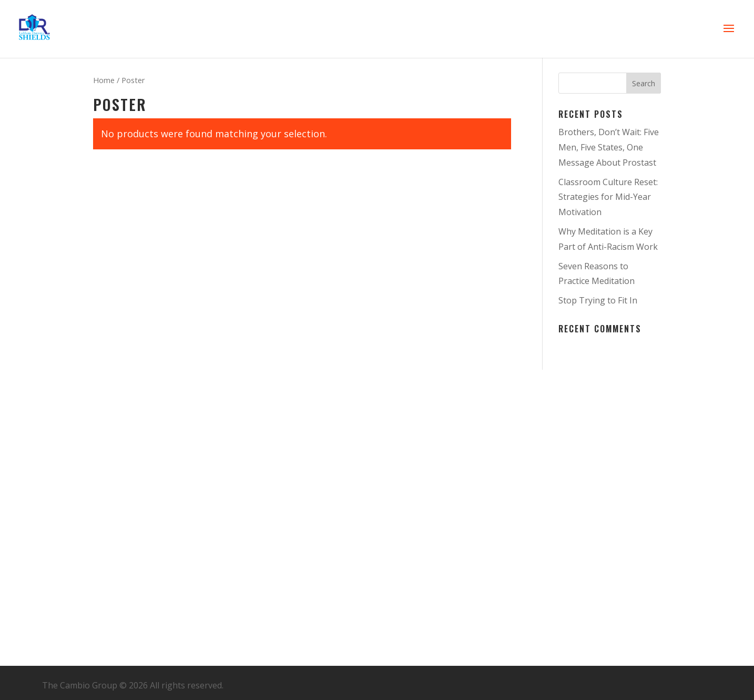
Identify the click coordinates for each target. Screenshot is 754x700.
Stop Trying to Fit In (598, 300)
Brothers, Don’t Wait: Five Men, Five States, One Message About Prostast (609, 147)
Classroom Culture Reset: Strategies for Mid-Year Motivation (608, 197)
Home (104, 80)
